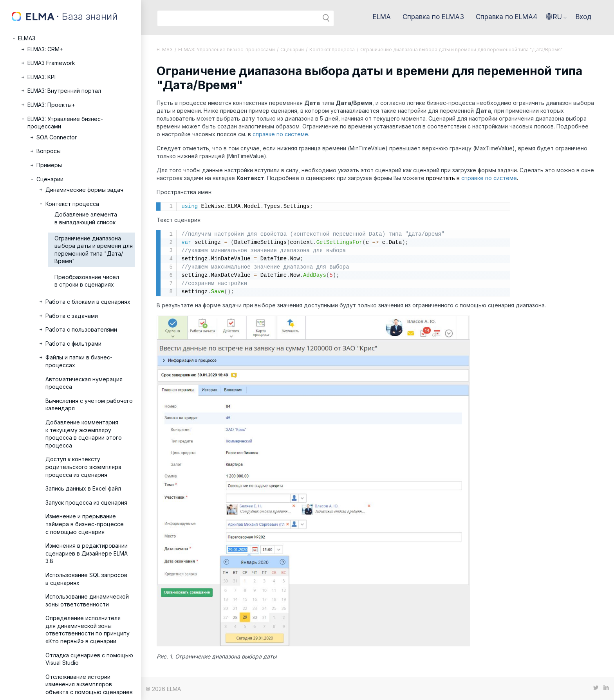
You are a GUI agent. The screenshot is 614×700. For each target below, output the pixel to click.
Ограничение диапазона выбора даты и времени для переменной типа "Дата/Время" (94, 250)
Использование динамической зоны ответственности (87, 600)
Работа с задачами (72, 316)
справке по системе (280, 134)
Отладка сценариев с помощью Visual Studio (89, 659)
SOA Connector (57, 137)
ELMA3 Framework (51, 63)
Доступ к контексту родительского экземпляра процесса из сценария (83, 467)
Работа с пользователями (81, 329)
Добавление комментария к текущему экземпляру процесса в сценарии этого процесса (84, 434)
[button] (556, 17)
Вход (584, 17)
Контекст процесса (72, 204)
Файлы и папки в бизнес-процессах (79, 361)
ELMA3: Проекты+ (51, 105)
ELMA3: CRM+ (45, 49)
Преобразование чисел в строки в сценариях (87, 281)
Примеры (49, 165)
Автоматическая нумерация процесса (84, 383)
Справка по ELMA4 (507, 17)
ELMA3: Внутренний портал (64, 91)
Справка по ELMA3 (433, 17)
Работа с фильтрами (73, 344)
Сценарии (50, 179)
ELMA (382, 17)
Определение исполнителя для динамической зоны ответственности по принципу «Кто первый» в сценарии (88, 630)
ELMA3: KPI (42, 77)
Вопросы (49, 151)
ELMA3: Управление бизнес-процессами (65, 123)
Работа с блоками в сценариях (88, 302)
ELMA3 (27, 38)
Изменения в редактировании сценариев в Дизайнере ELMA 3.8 (87, 553)
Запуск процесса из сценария (86, 502)
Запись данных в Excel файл (83, 488)
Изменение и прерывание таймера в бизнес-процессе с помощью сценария (85, 524)
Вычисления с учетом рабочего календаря (89, 405)
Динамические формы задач (84, 190)
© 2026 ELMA (163, 689)
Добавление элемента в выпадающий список (86, 218)
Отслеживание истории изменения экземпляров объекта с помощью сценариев (89, 684)
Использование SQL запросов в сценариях (86, 579)
